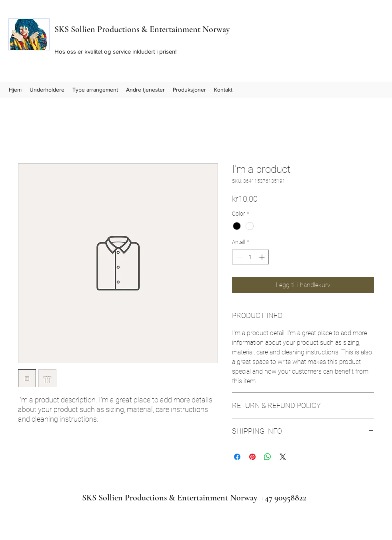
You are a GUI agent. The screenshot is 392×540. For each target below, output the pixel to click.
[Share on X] (283, 457)
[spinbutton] (250, 257)
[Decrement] (238, 257)
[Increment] (263, 257)
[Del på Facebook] (237, 457)
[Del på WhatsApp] (268, 457)
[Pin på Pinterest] (252, 457)
